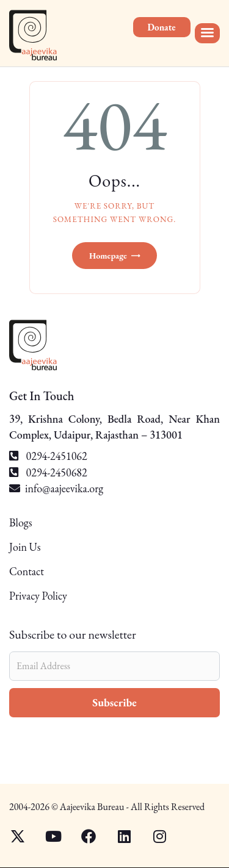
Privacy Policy (38, 596)
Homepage (108, 256)
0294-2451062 (48, 456)
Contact (27, 571)
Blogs (20, 523)
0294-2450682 (48, 472)
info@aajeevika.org (64, 488)
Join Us (25, 547)
